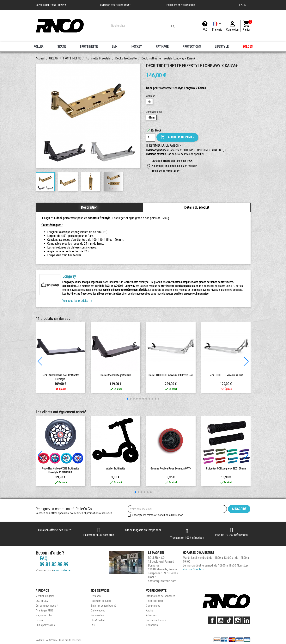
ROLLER (38, 47)
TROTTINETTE (89, 47)
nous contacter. (62, 570)
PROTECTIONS (192, 47)
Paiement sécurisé (101, 601)
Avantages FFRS (45, 610)
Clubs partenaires (45, 625)
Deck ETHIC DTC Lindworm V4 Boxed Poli (171, 375)
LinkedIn (246, 620)
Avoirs (150, 610)
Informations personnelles (161, 596)
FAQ (205, 30)
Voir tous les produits (78, 301)
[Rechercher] (143, 26)
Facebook (212, 620)
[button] (204, 154)
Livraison (96, 596)
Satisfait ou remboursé (103, 606)
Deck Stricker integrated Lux (116, 375)
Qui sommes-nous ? (47, 606)
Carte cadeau (98, 610)
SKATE (61, 47)
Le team (40, 620)
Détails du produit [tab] (197, 207)
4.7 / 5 (245, 5)
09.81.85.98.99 (52, 565)
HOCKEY (137, 47)
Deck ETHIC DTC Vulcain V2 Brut (226, 375)
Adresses (151, 615)
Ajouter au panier (177, 137)
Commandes (153, 606)
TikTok (229, 620)
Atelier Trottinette (116, 469)
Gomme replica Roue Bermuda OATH (171, 469)
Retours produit (155, 601)
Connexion (152, 625)
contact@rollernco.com (162, 581)
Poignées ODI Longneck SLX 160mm (226, 469)
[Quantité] (151, 137)
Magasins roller (44, 615)
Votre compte (156, 591)
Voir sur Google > (193, 569)
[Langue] (217, 26)
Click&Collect (98, 620)
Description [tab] (89, 207)
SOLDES (248, 47)
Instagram (238, 620)
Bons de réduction (156, 620)
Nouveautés (97, 615)
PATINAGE (162, 47)
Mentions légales (45, 596)
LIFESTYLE (222, 47)
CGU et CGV (42, 601)
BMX (114, 47)
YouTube (221, 620)
